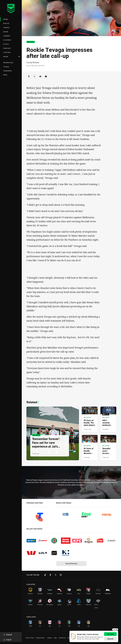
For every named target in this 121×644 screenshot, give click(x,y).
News (6, 19)
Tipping (7, 52)
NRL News (31, 42)
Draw (6, 32)
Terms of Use (30, 638)
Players (7, 40)
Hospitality (8, 71)
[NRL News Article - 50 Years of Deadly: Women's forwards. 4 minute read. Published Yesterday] (90, 448)
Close (115, 629)
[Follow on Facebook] (50, 575)
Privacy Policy (40, 638)
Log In (7, 640)
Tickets (6, 67)
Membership (8, 63)
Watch (6, 23)
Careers (50, 638)
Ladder (7, 36)
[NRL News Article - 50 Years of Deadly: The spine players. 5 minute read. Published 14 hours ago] (90, 419)
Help (55, 638)
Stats (6, 44)
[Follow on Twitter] (56, 575)
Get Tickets (110, 634)
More (12, 57)
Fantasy (7, 48)
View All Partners (71, 564)
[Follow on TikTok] (45, 575)
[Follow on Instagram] (61, 575)
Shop (5, 75)
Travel (7, 28)
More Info (110, 639)
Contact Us (62, 638)
